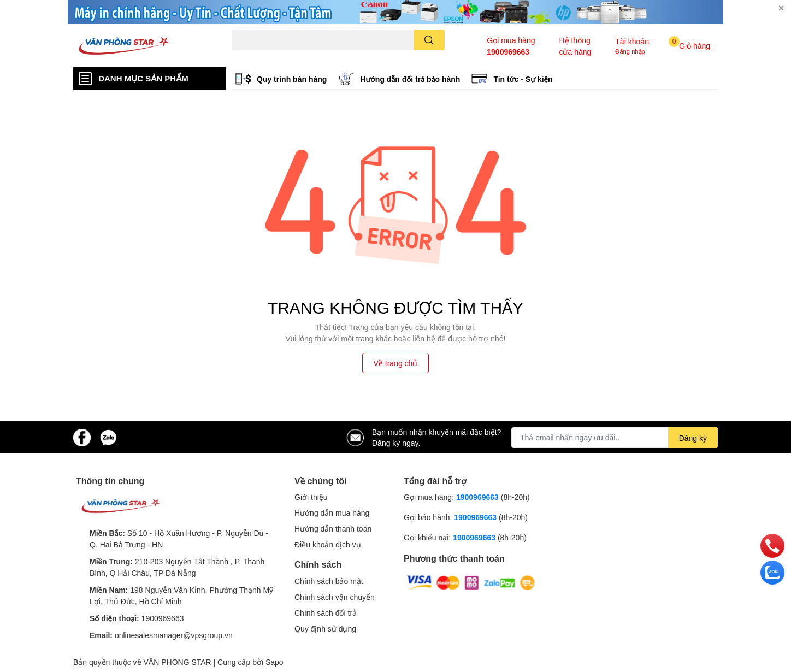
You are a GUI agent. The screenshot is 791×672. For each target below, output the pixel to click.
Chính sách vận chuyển (335, 597)
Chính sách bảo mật (329, 581)
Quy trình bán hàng (292, 79)
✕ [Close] (781, 8)
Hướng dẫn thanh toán (333, 529)
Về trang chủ (396, 363)
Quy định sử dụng (325, 629)
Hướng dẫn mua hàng (332, 513)
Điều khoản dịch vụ (328, 544)
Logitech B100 (331, 57)
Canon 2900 (285, 57)
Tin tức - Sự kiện (523, 79)
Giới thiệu (311, 497)
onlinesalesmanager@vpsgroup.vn (174, 635)
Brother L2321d (381, 57)
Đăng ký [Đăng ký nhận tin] (693, 438)
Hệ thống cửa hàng (575, 46)
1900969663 (508, 52)
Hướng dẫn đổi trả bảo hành (410, 79)
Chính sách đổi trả (326, 613)
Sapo (275, 662)
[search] (429, 40)
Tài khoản (632, 41)
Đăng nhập (630, 51)
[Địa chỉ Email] (615, 438)
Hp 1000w (246, 57)
